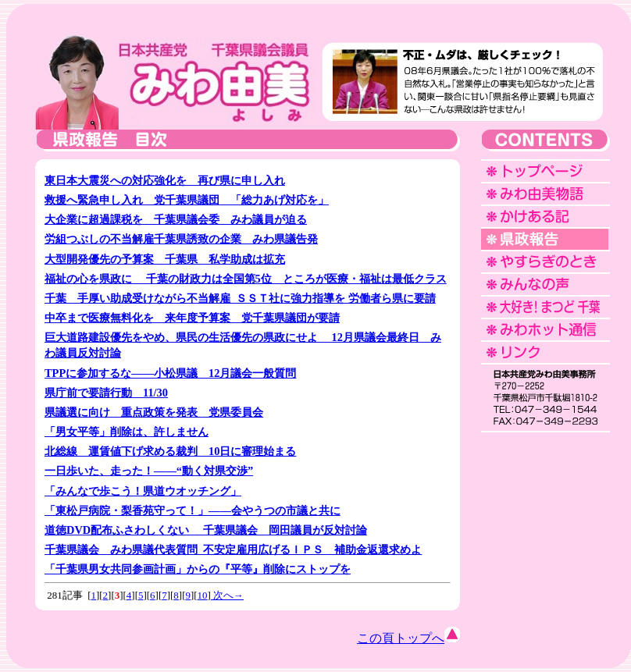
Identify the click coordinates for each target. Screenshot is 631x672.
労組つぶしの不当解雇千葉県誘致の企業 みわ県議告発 (181, 239)
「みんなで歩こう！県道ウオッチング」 (143, 491)
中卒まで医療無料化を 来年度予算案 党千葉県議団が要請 (192, 318)
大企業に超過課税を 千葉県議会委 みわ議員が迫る (176, 219)
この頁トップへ (408, 638)
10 (203, 595)
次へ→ (227, 595)
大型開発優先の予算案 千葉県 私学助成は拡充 (165, 259)
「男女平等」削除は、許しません (127, 432)
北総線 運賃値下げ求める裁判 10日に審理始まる (170, 451)
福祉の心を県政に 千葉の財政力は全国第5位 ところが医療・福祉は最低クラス (246, 279)
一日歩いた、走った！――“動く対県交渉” (149, 471)
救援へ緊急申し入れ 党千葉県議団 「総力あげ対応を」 (187, 200)
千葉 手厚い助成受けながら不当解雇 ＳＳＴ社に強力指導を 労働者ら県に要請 (240, 298)
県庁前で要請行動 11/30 (106, 393)
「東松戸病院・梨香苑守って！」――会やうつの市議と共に (193, 510)
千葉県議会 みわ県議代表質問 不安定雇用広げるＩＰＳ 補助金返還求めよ (233, 549)
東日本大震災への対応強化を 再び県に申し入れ (165, 180)
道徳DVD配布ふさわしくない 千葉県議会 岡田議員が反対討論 (206, 530)
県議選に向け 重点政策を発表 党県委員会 (154, 412)
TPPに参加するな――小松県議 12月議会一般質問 (170, 373)
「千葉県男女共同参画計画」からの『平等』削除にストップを (198, 569)
